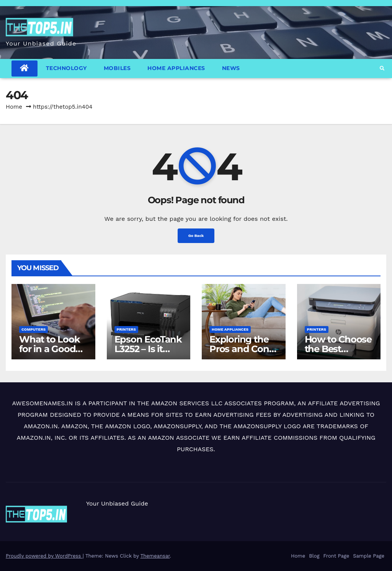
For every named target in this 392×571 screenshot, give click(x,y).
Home (14, 107)
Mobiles (117, 68)
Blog (314, 556)
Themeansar (155, 556)
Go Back (196, 236)
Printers (126, 329)
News (231, 68)
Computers (33, 329)
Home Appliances (176, 68)
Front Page (336, 556)
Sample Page (369, 556)
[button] (382, 69)
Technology (66, 68)
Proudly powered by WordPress (44, 556)
